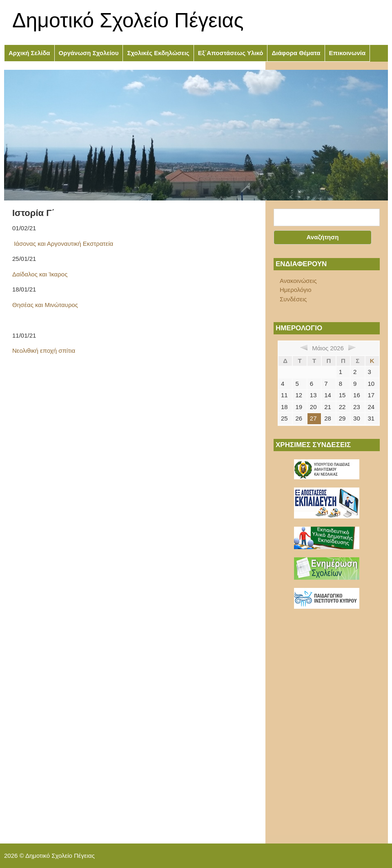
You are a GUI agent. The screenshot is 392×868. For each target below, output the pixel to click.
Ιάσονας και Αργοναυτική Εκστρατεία (63, 244)
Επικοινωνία (347, 53)
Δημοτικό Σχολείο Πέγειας (128, 20)
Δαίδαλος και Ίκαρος (40, 274)
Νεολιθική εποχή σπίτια (44, 351)
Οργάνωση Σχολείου (89, 53)
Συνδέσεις (293, 299)
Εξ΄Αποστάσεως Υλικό (231, 53)
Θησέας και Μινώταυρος (45, 305)
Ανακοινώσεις (298, 281)
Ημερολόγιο (296, 290)
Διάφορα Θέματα (296, 53)
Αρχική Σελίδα (29, 53)
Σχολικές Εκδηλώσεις (158, 53)
